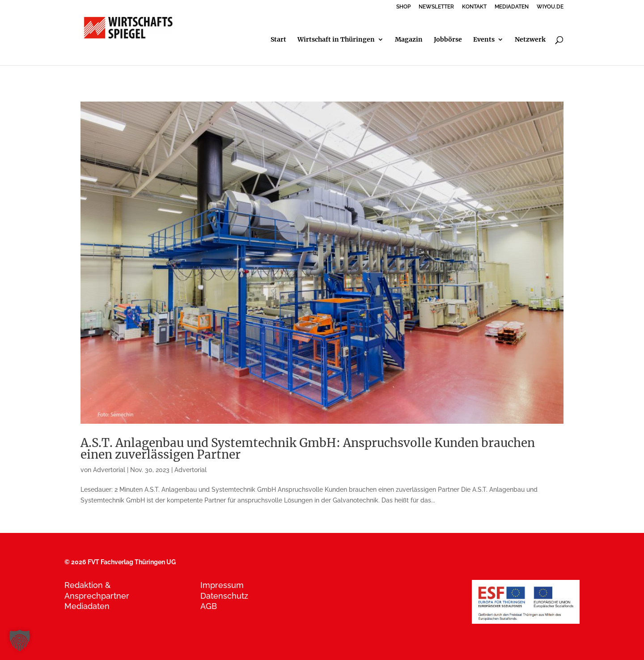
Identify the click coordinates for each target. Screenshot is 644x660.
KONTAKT (474, 7)
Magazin (409, 40)
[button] (20, 640)
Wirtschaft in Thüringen (336, 40)
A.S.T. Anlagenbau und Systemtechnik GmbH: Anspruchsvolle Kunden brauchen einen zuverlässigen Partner (308, 449)
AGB (209, 606)
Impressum (222, 585)
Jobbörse (448, 40)
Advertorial (109, 470)
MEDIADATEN (512, 7)
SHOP (403, 7)
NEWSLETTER (436, 7)
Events (484, 40)
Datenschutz (224, 596)
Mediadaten (87, 606)
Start (278, 40)
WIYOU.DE (550, 7)
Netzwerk (530, 40)
